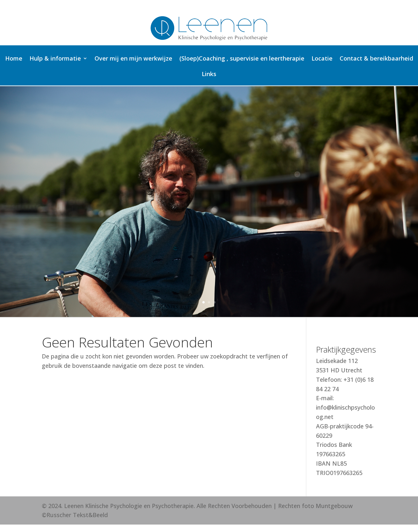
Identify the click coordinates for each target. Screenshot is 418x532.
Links (209, 75)
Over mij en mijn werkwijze (133, 59)
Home (14, 59)
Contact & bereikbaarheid (376, 59)
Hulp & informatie (55, 59)
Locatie (322, 59)
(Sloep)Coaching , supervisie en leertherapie (242, 59)
